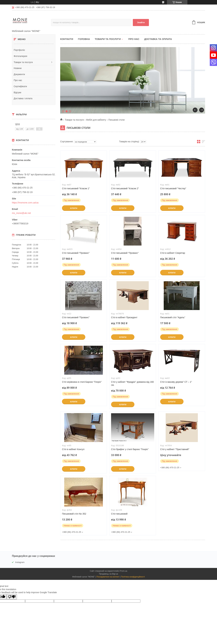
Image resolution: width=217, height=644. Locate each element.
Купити (74, 208)
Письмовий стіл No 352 (74, 514)
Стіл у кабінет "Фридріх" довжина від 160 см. (132, 383)
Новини (18, 68)
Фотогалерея (20, 56)
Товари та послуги (23, 62)
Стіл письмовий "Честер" (173, 188)
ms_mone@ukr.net (21, 213)
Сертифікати (20, 86)
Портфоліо (19, 50)
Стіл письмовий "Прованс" (76, 253)
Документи (19, 74)
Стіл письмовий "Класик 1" (76, 188)
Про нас (18, 80)
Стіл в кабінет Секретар (173, 253)
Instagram (20, 562)
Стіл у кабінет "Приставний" (175, 449)
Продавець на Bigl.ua (108, 574)
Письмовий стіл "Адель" (173, 317)
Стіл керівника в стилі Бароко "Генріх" (82, 382)
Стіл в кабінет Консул (73, 449)
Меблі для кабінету (96, 120)
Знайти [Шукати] (141, 22)
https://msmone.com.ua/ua (25, 203)
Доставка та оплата (158, 39)
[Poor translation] (12, 597)
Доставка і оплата (23, 98)
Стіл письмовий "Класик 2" (125, 188)
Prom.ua (124, 571)
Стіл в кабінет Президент (124, 317)
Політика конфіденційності (133, 577)
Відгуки (17, 92)
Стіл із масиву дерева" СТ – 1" (176, 382)
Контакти (67, 39)
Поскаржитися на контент (108, 577)
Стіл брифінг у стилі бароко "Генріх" (130, 449)
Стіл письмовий (119, 514)
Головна (84, 39)
